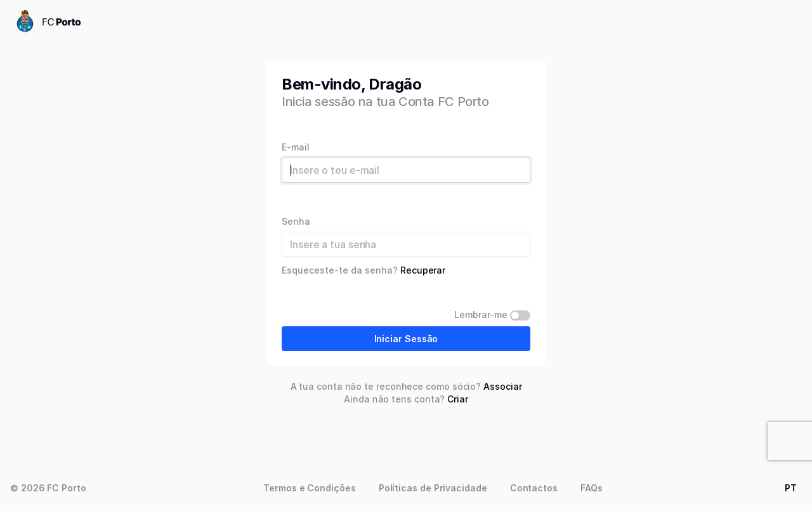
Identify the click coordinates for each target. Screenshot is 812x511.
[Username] (406, 170)
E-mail (296, 147)
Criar (458, 399)
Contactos (534, 488)
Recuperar (423, 270)
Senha (296, 222)
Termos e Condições (310, 488)
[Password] (406, 244)
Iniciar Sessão (406, 339)
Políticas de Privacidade (433, 488)
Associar (502, 386)
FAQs (592, 488)
